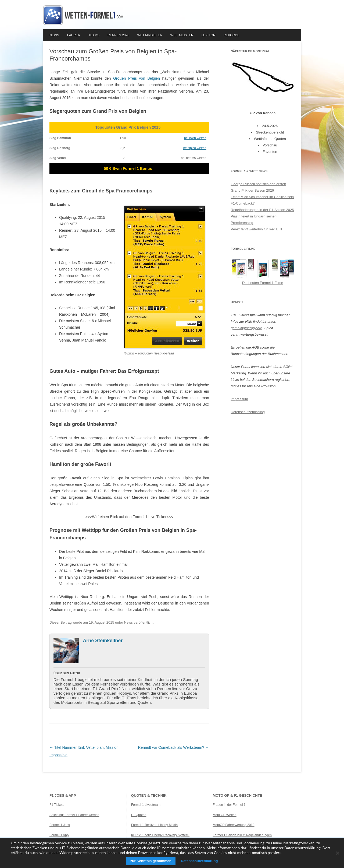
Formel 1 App (59, 835)
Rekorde (232, 35)
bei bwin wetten (195, 138)
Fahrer (74, 35)
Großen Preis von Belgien (137, 78)
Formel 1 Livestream (146, 805)
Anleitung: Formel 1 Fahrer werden (74, 815)
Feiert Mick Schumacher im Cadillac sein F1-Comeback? (262, 200)
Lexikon (209, 35)
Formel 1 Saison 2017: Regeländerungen (242, 835)
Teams (94, 35)
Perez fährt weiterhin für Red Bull (257, 229)
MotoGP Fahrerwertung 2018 (233, 825)
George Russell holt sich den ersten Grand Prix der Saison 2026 (259, 187)
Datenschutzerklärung (248, 412)
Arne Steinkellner (103, 641)
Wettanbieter (150, 35)
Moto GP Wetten (224, 815)
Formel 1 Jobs (60, 825)
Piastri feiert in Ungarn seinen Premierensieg (254, 219)
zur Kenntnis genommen (149, 861)
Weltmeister (182, 35)
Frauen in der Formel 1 (229, 805)
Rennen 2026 (118, 35)
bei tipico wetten (195, 148)
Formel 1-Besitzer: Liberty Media (154, 825)
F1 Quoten (139, 815)
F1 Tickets (57, 805)
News (54, 35)
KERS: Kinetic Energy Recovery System (160, 835)
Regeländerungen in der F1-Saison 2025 (262, 210)
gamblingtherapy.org (247, 328)
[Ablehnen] (337, 853)
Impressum (239, 399)
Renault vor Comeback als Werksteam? (173, 747)
